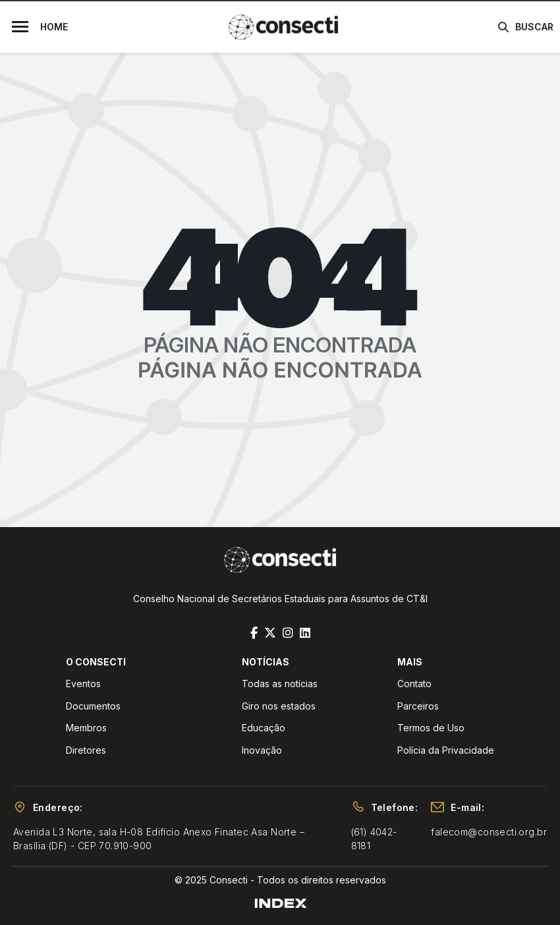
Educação (264, 728)
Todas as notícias (280, 684)
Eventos (83, 684)
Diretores (86, 750)
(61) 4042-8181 (374, 839)
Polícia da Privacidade (446, 750)
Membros (86, 728)
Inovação (262, 750)
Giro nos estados (279, 706)
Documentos (93, 706)
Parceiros (418, 706)
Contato (414, 684)
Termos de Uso (431, 728)
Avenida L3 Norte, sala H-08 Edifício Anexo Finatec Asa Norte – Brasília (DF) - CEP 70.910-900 (159, 839)
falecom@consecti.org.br (489, 832)
